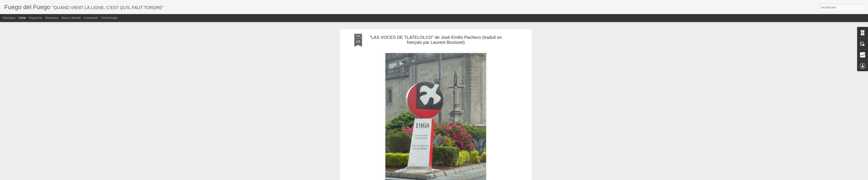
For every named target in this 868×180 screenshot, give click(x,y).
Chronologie (109, 18)
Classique (9, 18)
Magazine (36, 18)
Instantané (91, 18)
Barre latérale (71, 18)
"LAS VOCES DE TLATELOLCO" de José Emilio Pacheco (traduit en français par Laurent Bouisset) (436, 28)
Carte (22, 18)
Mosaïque (52, 18)
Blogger (458, 178)
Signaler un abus (472, 178)
